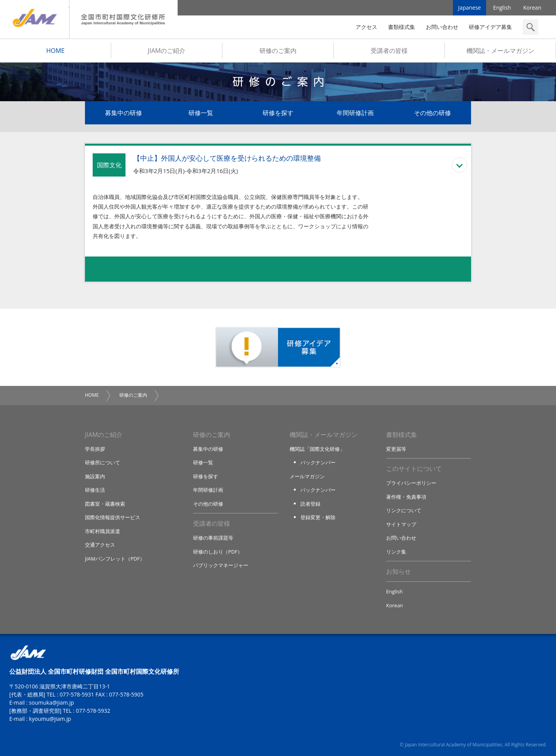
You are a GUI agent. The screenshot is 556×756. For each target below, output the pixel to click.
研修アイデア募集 (490, 27)
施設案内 (95, 476)
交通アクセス (100, 545)
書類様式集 (402, 27)
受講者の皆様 (389, 51)
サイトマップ (401, 524)
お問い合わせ (442, 27)
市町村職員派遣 (103, 531)
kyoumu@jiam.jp (50, 719)
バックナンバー (318, 462)
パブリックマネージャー (221, 565)
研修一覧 (201, 113)
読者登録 (310, 504)
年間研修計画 (355, 113)
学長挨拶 (95, 449)
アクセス (366, 27)
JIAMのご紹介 (167, 51)
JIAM (35, 19)
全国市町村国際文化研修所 (124, 19)
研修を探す (278, 113)
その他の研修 (432, 113)
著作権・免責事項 (406, 497)
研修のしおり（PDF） (218, 552)
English (502, 8)
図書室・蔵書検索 (105, 504)
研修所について (103, 462)
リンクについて (404, 510)
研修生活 (95, 490)
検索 (531, 27)
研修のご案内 (278, 51)
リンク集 (396, 552)
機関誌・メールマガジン (500, 51)
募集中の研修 (124, 113)
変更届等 (396, 449)
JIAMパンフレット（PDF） (115, 559)
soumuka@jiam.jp (52, 702)
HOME (56, 51)
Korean (532, 8)
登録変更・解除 (318, 517)
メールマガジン (307, 476)
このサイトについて (414, 469)
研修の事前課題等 (213, 538)
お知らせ (398, 571)
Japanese (470, 8)
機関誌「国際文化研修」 (317, 449)
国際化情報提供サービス (113, 517)
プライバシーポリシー (411, 483)
